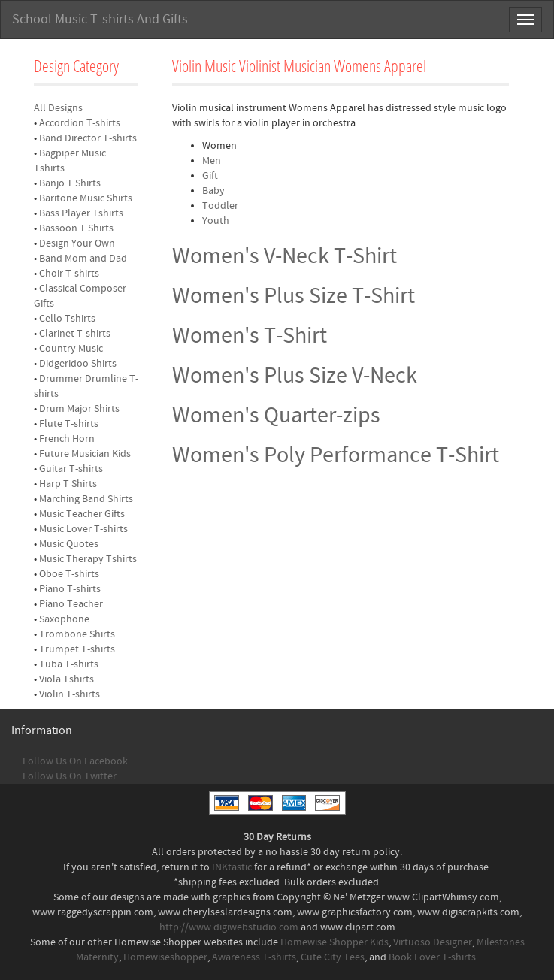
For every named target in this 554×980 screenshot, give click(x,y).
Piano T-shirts (70, 589)
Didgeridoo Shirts (78, 364)
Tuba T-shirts (69, 664)
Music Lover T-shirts (83, 529)
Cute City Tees (333, 957)
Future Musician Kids (85, 454)
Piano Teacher (71, 604)
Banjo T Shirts (70, 183)
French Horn (67, 439)
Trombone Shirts (77, 634)
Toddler (220, 206)
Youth (216, 221)
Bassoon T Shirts (76, 228)
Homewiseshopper (165, 957)
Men (212, 161)
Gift (210, 176)
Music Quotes (69, 544)
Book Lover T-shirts (432, 957)
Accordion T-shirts (80, 123)
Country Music (71, 349)
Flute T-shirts (69, 424)
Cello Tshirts (67, 319)
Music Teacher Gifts (82, 514)
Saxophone (64, 619)
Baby (213, 191)
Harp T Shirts (68, 484)
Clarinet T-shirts (75, 334)
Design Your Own (77, 243)
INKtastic (232, 867)
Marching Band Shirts (86, 499)
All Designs (58, 108)
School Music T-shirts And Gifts (100, 19)
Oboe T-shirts (69, 574)
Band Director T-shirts (88, 138)
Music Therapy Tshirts (88, 559)
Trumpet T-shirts (77, 649)
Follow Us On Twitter (70, 776)
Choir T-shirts (69, 274)
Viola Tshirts (67, 679)
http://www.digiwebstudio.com (229, 927)
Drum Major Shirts (79, 409)
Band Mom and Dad (83, 259)
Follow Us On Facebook (75, 761)
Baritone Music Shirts (86, 198)
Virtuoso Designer (433, 942)
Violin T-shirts (70, 694)
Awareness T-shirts (254, 957)
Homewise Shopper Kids (335, 942)
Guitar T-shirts (71, 469)
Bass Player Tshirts (81, 213)
